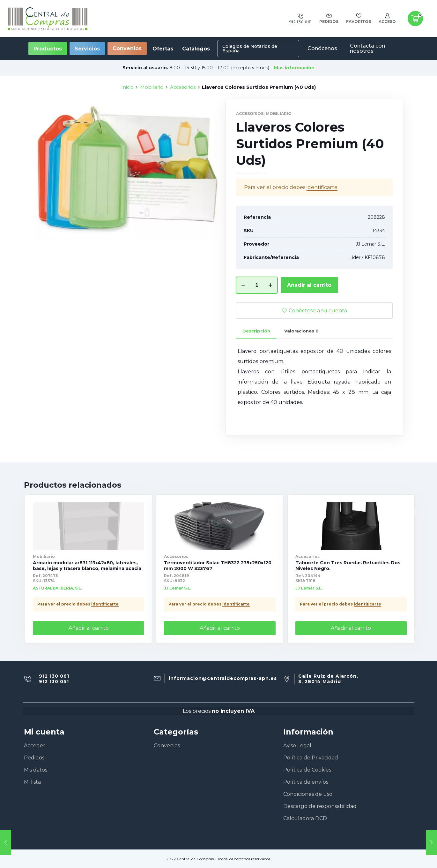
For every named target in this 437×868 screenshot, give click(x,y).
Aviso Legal (297, 746)
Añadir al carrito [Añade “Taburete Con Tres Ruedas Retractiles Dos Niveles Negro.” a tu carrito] (351, 628)
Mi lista (32, 782)
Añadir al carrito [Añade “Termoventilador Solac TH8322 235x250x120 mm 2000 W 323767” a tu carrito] (220, 628)
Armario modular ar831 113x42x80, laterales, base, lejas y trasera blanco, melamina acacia (87, 566)
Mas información (294, 68)
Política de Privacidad (311, 758)
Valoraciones (301, 359)
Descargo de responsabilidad (320, 806)
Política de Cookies (307, 770)
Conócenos (322, 48)
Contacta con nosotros (367, 48)
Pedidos (34, 758)
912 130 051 (54, 682)
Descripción (256, 359)
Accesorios (183, 115)
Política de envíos (306, 782)
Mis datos (36, 770)
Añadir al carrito (309, 313)
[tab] (256, 359)
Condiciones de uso (308, 794)
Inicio (127, 115)
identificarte (322, 215)
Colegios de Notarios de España (250, 49)
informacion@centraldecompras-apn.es (223, 678)
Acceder (35, 746)
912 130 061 (54, 676)
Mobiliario (152, 115)
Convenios (127, 48)
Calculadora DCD (305, 818)
